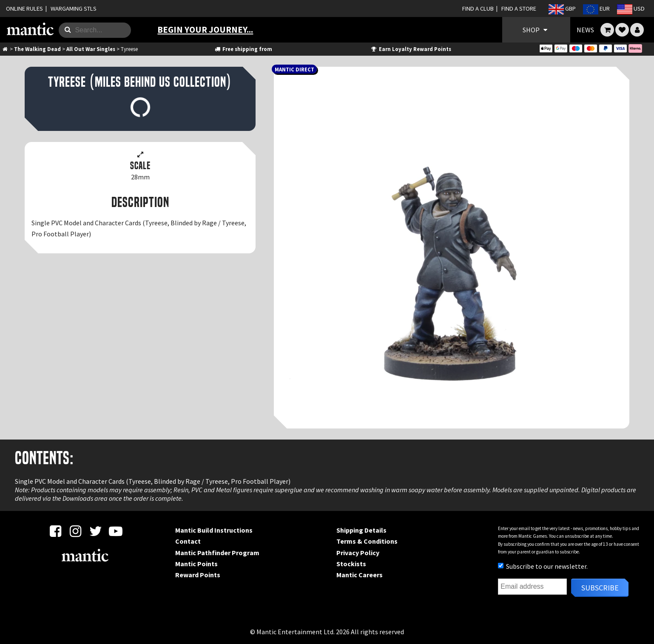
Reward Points (198, 575)
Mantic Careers (360, 575)
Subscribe (600, 588)
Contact (188, 541)
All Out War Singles (91, 49)
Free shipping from (243, 49)
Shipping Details (361, 530)
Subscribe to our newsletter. (543, 566)
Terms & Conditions (367, 541)
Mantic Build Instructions (214, 530)
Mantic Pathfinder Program (217, 553)
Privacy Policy (358, 553)
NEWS (585, 30)
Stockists (351, 564)
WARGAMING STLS (74, 9)
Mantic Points (196, 564)
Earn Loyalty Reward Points (411, 49)
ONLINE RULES (24, 9)
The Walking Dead (37, 49)
